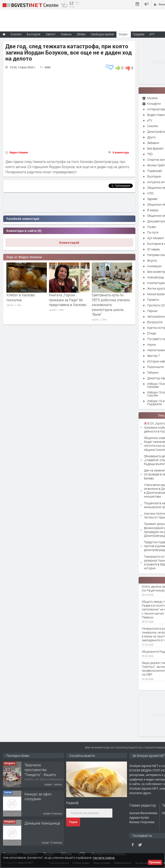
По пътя (153, 232)
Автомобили (156, 316)
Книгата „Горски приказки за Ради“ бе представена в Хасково (68, 300)
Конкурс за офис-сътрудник (38, 796)
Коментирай (69, 243)
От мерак (154, 249)
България (154, 176)
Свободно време (102, 34)
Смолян (153, 126)
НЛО (150, 193)
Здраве (152, 199)
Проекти (153, 300)
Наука (151, 344)
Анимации (154, 266)
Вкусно (152, 260)
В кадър (153, 210)
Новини (66, 34)
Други (151, 137)
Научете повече (104, 858)
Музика (152, 98)
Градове (139, 34)
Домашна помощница (42, 823)
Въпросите (155, 322)
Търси (73, 822)
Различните (155, 367)
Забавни (153, 143)
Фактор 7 (154, 356)
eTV (150, 120)
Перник (152, 311)
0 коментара (121, 152)
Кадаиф (72, 803)
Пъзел (152, 227)
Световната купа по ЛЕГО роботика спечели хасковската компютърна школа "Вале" (111, 305)
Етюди (152, 333)
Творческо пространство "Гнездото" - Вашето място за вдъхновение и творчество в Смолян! (44, 775)
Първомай (155, 171)
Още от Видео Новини (24, 257)
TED (150, 154)
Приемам (155, 862)
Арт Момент (156, 238)
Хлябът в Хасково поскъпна (21, 297)
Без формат (155, 148)
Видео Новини (19, 152)
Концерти (154, 104)
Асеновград (155, 277)
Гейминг (153, 372)
